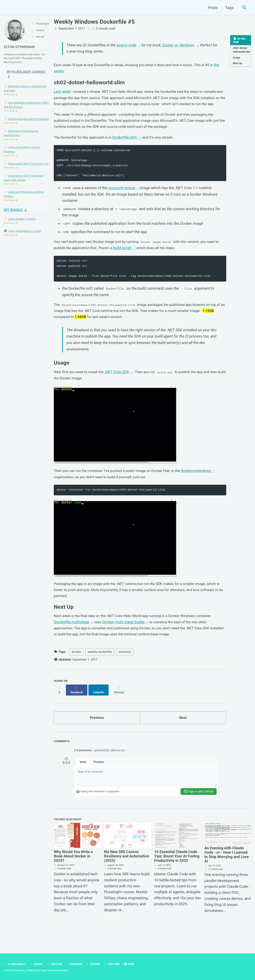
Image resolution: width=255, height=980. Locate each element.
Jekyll (45, 971)
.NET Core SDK (120, 386)
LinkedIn (77, 964)
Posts (212, 8)
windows (125, 671)
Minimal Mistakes (61, 971)
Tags (229, 8)
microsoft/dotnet (122, 199)
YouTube (116, 964)
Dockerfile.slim (128, 148)
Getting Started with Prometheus (28, 123)
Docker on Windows (178, 45)
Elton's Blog (19, 971)
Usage (237, 62)
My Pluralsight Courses (19, 78)
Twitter (56, 964)
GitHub (96, 964)
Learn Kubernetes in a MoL (25, 235)
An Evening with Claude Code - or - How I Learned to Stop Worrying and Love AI (227, 871)
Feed (134, 964)
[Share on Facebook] (77, 707)
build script (130, 259)
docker (76, 671)
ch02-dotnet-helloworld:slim (242, 52)
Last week (62, 93)
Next (183, 733)
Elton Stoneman (20, 48)
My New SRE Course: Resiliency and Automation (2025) (127, 872)
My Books (16, 214)
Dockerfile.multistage (72, 640)
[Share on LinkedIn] (100, 707)
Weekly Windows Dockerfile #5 (94, 22)
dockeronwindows (203, 485)
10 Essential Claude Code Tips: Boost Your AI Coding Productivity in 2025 (177, 872)
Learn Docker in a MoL (22, 223)
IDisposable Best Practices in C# (28, 168)
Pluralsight (15, 964)
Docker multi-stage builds (124, 640)
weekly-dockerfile (100, 671)
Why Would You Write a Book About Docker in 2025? (73, 872)
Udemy (38, 964)
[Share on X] (60, 707)
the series (62, 72)
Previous (97, 733)
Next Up (238, 68)
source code (127, 45)
